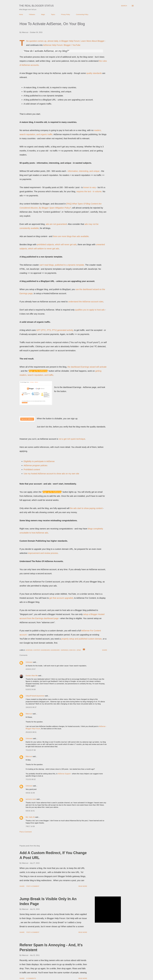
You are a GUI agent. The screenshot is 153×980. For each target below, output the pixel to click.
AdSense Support (64, 774)
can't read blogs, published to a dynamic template (62, 265)
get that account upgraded (61, 598)
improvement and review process (43, 553)
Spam (79, 650)
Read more (83, 886)
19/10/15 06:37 (31, 707)
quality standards (94, 73)
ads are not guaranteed (56, 224)
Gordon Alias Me (32, 676)
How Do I (73, 650)
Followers (32, 14)
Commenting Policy (82, 14)
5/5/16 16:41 (30, 811)
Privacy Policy (66, 14)
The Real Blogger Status (36, 6)
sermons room (31, 799)
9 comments (31, 978)
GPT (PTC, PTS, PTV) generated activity (55, 330)
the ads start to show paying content (86, 508)
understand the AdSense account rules (86, 302)
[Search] (124, 6)
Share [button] (105, 650)
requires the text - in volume (89, 191)
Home (21, 14)
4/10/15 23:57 (31, 669)
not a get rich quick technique (72, 439)
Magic (43, 14)
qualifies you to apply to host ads (90, 310)
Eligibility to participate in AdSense (39, 461)
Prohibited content (32, 470)
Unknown (29, 662)
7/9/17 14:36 (30, 826)
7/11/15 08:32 (31, 779)
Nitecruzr (29, 714)
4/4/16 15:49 (30, 793)
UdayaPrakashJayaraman (35, 696)
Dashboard (45, 650)
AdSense (29, 650)
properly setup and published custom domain (81, 639)
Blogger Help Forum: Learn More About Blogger (83, 41)
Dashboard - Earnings (60, 650)
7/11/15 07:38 (31, 750)
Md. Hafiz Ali (30, 817)
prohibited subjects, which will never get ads (57, 244)
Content (37, 650)
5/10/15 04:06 (31, 689)
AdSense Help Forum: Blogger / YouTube (62, 45)
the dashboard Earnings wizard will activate (87, 367)
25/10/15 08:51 (31, 732)
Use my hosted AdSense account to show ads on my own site (51, 474)
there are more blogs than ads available (71, 236)
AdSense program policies (35, 465)
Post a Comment (26, 832)
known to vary (90, 187)
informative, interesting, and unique (84, 171)
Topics (53, 14)
